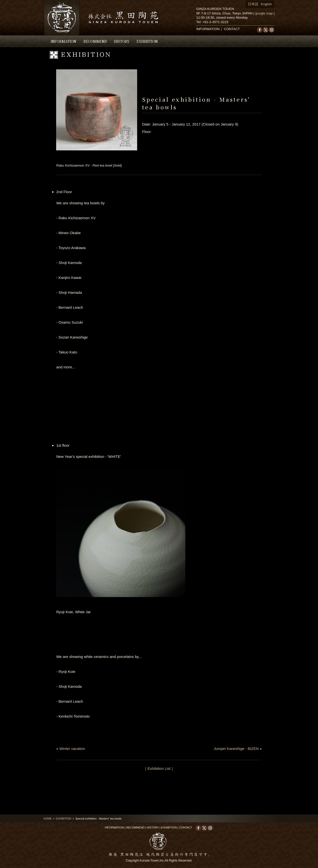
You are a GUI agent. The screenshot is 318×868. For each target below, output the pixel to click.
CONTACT (232, 29)
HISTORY (122, 41)
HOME (48, 819)
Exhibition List (159, 768)
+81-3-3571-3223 (215, 22)
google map (264, 13)
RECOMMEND (95, 41)
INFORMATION (63, 41)
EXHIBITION (147, 41)
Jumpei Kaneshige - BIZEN (236, 749)
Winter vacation (72, 749)
